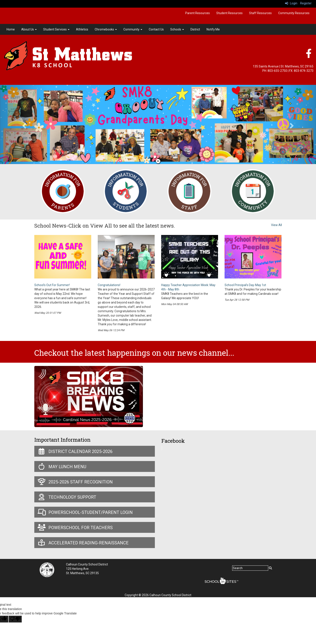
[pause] (158, 161)
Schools (177, 29)
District (195, 29)
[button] (24, 124)
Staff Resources (260, 13)
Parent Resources (198, 13)
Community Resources (294, 13)
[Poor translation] (15, 619)
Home (11, 29)
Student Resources (229, 13)
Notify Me (213, 29)
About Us (29, 29)
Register (306, 3)
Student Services (56, 29)
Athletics (82, 29)
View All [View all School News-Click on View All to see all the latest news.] (276, 225)
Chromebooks (106, 29)
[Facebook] (309, 56)
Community (133, 29)
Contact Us (156, 29)
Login (291, 3)
